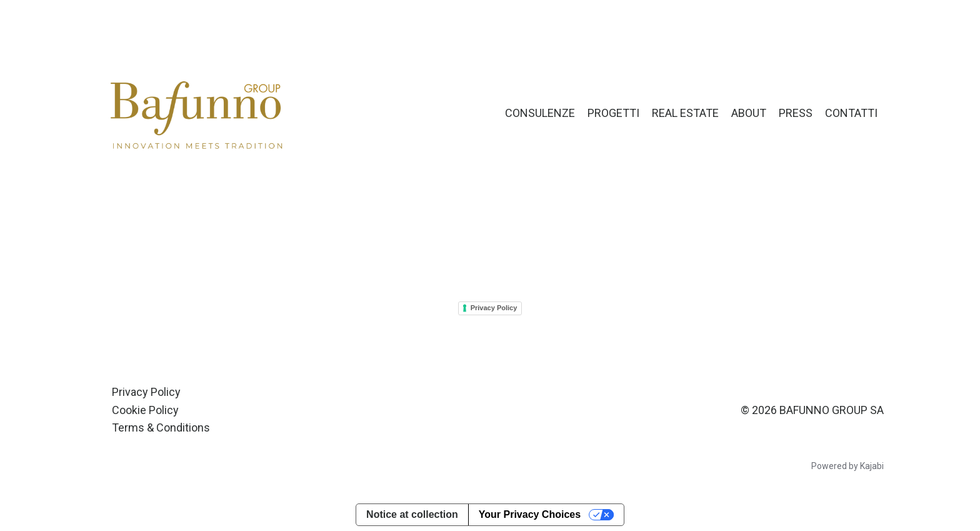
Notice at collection (412, 514)
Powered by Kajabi (847, 466)
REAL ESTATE (685, 113)
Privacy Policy (494, 308)
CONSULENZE (540, 113)
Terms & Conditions (161, 427)
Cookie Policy (145, 410)
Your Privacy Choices (530, 514)
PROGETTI (613, 113)
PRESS (796, 113)
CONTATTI (851, 113)
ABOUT (749, 113)
